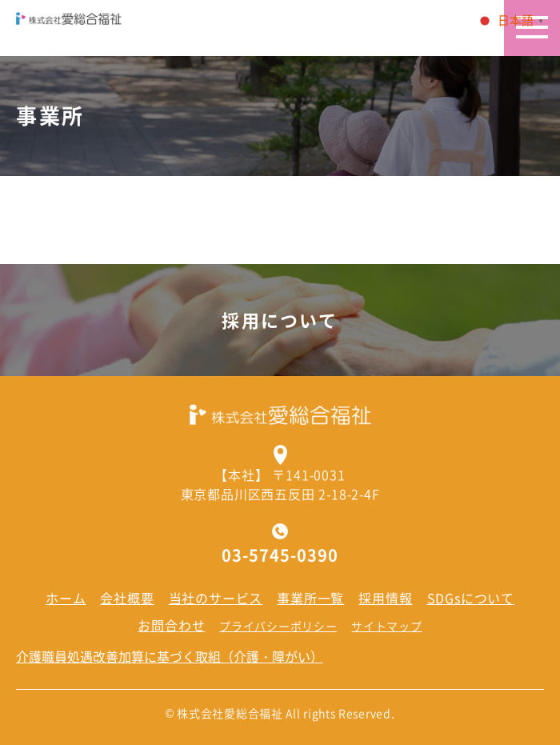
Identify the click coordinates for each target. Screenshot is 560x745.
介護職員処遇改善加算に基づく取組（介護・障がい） (170, 656)
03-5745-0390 (280, 555)
